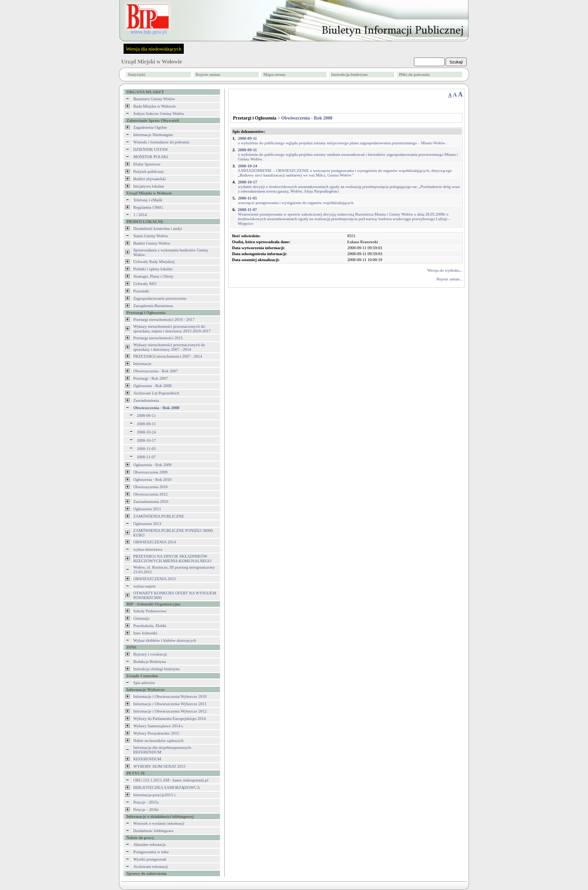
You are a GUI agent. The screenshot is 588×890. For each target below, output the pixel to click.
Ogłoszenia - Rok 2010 (152, 479)
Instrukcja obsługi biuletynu (156, 669)
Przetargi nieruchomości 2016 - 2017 (164, 319)
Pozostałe (141, 291)
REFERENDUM (147, 759)
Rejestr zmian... (450, 279)
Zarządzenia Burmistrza (153, 306)
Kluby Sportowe (147, 164)
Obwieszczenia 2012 (150, 494)
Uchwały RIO (145, 284)
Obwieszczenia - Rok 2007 (155, 371)
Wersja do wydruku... (445, 270)
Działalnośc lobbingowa (153, 831)
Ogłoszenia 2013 (147, 524)
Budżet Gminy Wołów (152, 243)
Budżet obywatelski (150, 179)
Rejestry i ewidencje (150, 654)
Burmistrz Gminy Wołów (154, 99)
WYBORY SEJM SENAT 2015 (159, 766)
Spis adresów (144, 683)
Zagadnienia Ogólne (150, 127)
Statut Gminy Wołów (151, 236)
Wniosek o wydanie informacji (159, 823)
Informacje (142, 364)
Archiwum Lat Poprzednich (156, 393)
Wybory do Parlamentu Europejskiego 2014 (170, 719)
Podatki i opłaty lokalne (153, 269)
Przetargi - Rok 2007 (150, 378)
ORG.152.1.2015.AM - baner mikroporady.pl (171, 780)
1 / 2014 (140, 215)
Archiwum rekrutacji (150, 867)
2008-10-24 (147, 432)
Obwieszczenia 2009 (150, 472)
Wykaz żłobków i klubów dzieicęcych (165, 640)
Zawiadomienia (146, 400)
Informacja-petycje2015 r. (155, 795)
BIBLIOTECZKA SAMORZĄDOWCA (167, 787)
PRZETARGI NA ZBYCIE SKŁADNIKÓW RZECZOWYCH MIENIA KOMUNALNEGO (172, 559)
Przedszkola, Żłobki (150, 626)
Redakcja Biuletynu (150, 662)
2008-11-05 (147, 449)
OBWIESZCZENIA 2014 (155, 542)
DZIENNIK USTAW (151, 149)
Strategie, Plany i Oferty (153, 276)
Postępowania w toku (151, 852)
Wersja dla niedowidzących (154, 49)
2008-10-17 (147, 440)
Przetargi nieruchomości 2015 (158, 338)
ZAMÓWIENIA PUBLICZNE (159, 516)
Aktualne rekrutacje (150, 844)
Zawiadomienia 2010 (151, 502)
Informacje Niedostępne (153, 135)
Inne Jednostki (145, 633)
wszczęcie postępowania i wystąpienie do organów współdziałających (296, 200)
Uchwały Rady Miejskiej (154, 262)
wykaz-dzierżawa (148, 549)
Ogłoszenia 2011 (147, 509)
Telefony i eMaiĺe (148, 200)
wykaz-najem (144, 586)
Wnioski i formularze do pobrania (161, 142)
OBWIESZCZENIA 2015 (155, 579)
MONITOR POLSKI (151, 157)
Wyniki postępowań (150, 859)
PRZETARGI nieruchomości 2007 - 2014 (168, 356)
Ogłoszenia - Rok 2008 (152, 386)
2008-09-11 (147, 416)
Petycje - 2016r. (146, 810)
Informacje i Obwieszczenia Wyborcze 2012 (170, 711)
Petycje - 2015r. (146, 802)
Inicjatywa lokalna (149, 186)
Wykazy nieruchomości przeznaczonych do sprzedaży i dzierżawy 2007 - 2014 (169, 347)
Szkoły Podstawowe (150, 611)
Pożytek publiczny (149, 171)
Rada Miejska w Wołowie (155, 106)
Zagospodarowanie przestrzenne (160, 298)
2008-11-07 (147, 457)
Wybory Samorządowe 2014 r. (158, 726)
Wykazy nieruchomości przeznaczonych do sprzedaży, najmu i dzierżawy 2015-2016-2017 (172, 329)
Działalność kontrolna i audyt (158, 228)
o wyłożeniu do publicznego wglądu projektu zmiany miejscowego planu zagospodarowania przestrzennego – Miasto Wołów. (342, 141)
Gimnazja (141, 618)
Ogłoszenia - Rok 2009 (152, 465)
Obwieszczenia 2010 (150, 487)
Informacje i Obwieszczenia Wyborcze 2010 (170, 696)
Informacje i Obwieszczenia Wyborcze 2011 (170, 704)
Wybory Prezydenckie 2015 (156, 733)
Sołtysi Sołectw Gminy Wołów (159, 114)
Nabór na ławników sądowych (158, 741)
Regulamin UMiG (148, 207)
